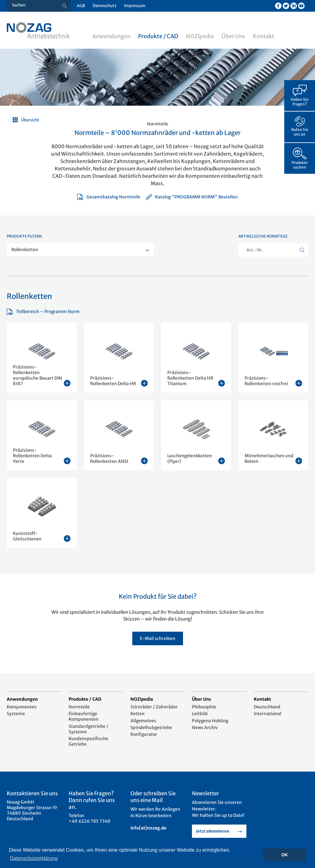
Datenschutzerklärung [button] (34, 858)
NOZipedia (200, 36)
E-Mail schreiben (158, 638)
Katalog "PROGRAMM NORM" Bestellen (192, 197)
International (267, 714)
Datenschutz (105, 6)
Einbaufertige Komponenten (84, 716)
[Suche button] (64, 6)
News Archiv (205, 727)
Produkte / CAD (158, 36)
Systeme (16, 714)
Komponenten (22, 707)
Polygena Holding (210, 721)
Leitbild (200, 714)
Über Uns (233, 36)
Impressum (135, 6)
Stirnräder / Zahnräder (154, 707)
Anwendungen (111, 36)
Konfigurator (144, 734)
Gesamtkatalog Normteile (109, 197)
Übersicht (30, 120)
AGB (81, 6)
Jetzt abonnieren (213, 831)
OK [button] (285, 855)
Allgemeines (143, 721)
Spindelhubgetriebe (151, 727)
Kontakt (264, 36)
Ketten (138, 714)
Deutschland (267, 707)
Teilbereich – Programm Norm (43, 312)
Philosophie (204, 707)
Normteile (79, 707)
